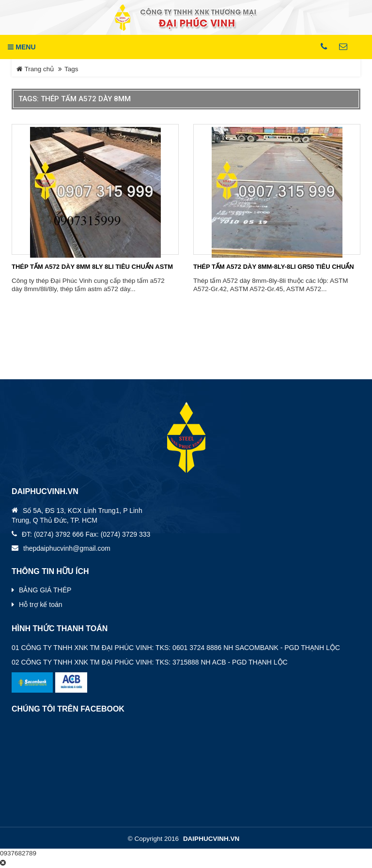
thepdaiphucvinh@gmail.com (67, 548)
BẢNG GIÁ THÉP (45, 590)
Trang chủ (35, 69)
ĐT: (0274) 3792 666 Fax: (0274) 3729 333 (86, 534)
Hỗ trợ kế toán (41, 604)
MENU (22, 47)
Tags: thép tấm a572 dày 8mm (75, 99)
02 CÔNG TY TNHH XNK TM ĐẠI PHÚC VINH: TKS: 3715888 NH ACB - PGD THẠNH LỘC (150, 662)
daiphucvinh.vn (211, 839)
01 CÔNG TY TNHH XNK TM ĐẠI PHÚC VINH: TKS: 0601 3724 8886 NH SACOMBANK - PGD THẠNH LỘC (176, 648)
